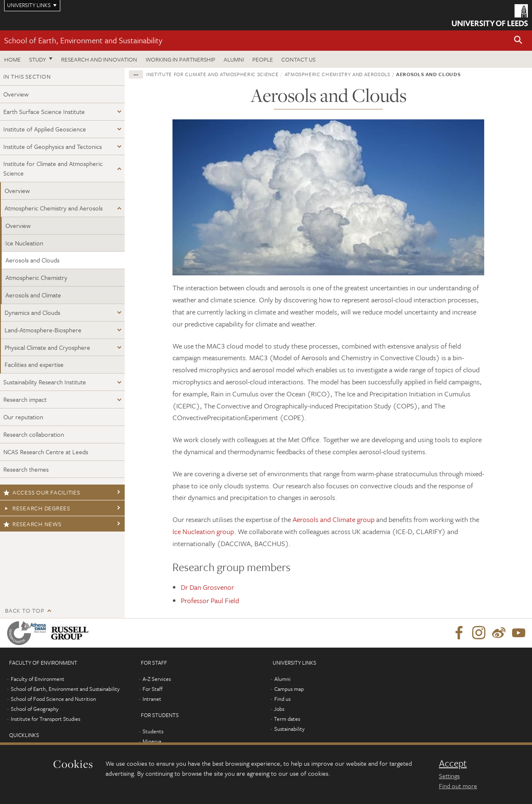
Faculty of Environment (38, 679)
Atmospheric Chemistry (36, 277)
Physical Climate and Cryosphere (47, 347)
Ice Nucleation (24, 243)
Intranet (152, 699)
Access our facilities (42, 492)
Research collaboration (34, 434)
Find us (282, 699)
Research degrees (37, 508)
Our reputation (23, 417)
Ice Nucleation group (203, 531)
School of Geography (35, 709)
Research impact (25, 399)
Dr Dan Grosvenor (207, 587)
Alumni (234, 59)
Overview (16, 94)
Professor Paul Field (210, 600)
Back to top (25, 610)
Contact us (298, 59)
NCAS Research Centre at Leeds (46, 452)
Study (38, 59)
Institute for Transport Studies (46, 719)
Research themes (26, 469)
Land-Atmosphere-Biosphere (43, 330)
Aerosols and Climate (33, 295)
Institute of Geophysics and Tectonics (53, 146)
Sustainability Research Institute (45, 382)
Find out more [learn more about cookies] (458, 786)
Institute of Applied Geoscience (45, 129)
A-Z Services (157, 679)
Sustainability (289, 729)
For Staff (153, 689)
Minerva (152, 741)
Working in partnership (180, 59)
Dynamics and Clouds (32, 312)
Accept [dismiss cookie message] (453, 763)
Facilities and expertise (34, 364)
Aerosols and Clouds (32, 260)
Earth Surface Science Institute (44, 111)
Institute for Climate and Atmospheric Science (53, 168)
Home (12, 59)
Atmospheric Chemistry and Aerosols (54, 208)
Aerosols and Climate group (334, 519)
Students (153, 731)
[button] (518, 41)
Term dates (287, 719)
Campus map (289, 689)
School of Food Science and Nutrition (53, 699)
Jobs (279, 709)
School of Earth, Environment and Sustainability (83, 40)
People (263, 59)
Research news (32, 524)
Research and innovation (99, 59)
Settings (449, 776)
